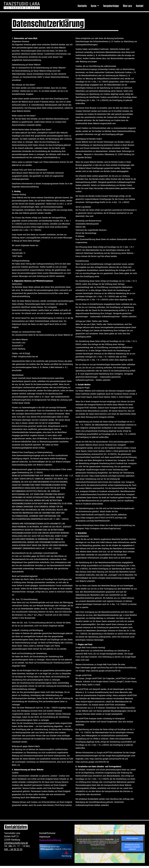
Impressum (45, 839)
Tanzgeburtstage (111, 6)
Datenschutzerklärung (50, 842)
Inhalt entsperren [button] (132, 841)
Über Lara (127, 6)
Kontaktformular (47, 835)
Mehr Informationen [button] (98, 850)
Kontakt (140, 6)
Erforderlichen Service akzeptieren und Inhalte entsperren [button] (132, 849)
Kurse (95, 6)
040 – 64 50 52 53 (13, 851)
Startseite (82, 6)
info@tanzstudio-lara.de (16, 845)
